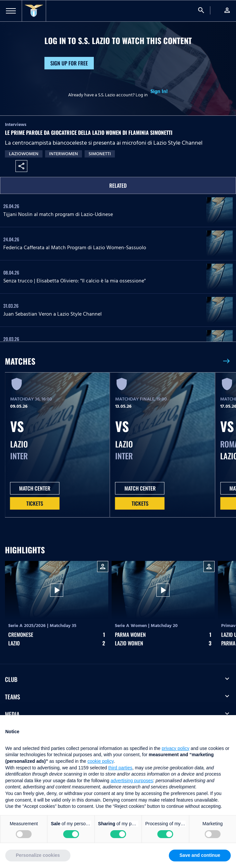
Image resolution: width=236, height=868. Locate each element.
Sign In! (159, 91)
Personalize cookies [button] (38, 855)
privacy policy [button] (175, 748)
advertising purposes (132, 781)
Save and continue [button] (200, 855)
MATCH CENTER (35, 488)
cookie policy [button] (101, 761)
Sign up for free (69, 63)
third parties (120, 768)
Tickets (35, 503)
